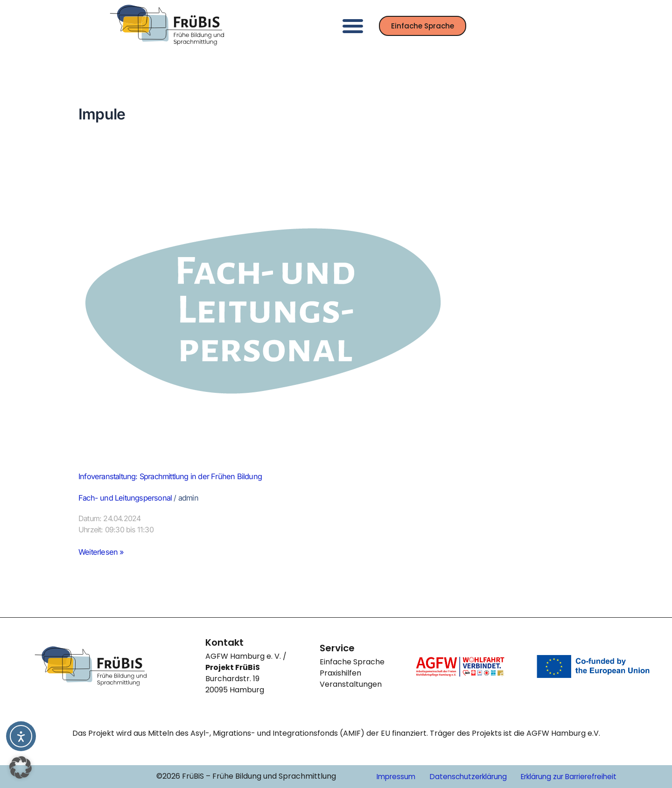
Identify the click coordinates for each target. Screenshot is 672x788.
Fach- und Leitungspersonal (130, 499)
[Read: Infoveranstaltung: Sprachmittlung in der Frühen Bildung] (265, 310)
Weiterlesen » (104, 552)
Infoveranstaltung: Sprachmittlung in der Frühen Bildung (180, 476)
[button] (353, 26)
